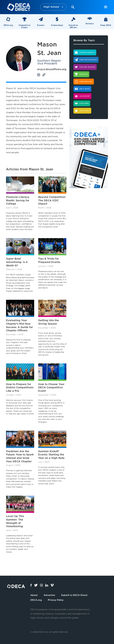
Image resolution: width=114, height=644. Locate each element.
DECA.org (36, 600)
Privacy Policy (56, 600)
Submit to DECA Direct (74, 595)
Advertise (49, 595)
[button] (53, 7)
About (34, 595)
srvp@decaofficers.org (52, 69)
